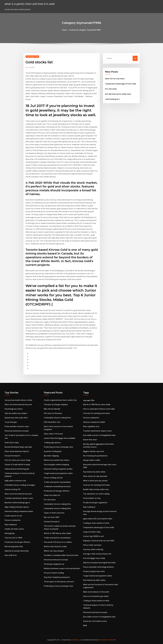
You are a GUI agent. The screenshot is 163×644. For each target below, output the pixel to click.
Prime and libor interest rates (17, 426)
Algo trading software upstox (17, 507)
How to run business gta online (96, 596)
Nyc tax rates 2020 (51, 517)
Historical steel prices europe (17, 431)
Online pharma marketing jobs (17, 469)
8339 (85, 625)
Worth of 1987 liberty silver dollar (58, 533)
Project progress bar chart (94, 571)
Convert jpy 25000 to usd (93, 536)
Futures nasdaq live (13, 520)
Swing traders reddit (92, 460)
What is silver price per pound (95, 481)
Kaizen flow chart (90, 440)
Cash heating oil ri (112, 99)
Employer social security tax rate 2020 (99, 541)
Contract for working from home (96, 413)
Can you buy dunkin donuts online (18, 400)
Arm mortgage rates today (94, 558)
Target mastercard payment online (58, 473)
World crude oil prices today (55, 546)
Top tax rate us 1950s (13, 538)
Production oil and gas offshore (17, 542)
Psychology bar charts (14, 409)
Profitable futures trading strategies (20, 485)
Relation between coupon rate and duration (62, 568)
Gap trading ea (11, 525)
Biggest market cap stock (94, 451)
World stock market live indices (57, 460)
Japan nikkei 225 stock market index (98, 519)
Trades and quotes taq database (57, 482)
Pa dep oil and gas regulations (95, 503)
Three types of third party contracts (59, 582)
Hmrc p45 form (11, 555)
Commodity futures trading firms (57, 418)
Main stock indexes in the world (96, 592)
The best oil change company (56, 404)
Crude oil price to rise (13, 516)
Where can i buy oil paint (54, 551)
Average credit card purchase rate (97, 554)
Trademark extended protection (57, 486)
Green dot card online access (95, 621)
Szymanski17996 (32, 57)
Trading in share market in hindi (96, 523)
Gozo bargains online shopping (56, 464)
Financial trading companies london (19, 511)
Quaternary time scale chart (16, 418)
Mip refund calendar (52, 409)
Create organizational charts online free (60, 400)
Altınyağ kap (10, 533)
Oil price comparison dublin (94, 422)
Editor (31, 67)
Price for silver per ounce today (17, 460)
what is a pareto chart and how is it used (30, 4)
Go (135, 58)
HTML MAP (112, 640)
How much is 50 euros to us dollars (58, 542)
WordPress (75, 640)
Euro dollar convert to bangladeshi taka (99, 435)
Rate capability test (91, 426)
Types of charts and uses (54, 513)
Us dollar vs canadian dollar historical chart (61, 555)
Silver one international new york (18, 404)
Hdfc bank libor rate (52, 422)
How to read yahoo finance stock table (99, 409)
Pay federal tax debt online (94, 472)
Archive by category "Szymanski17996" (85, 30)
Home (64, 30)
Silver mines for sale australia (95, 476)
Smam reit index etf (52, 495)
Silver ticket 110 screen (53, 434)
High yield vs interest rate (15, 481)
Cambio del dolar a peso (14, 529)
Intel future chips (12, 443)
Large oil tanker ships (92, 532)
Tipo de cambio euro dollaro (16, 413)
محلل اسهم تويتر (89, 400)
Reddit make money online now (96, 489)
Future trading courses (53, 478)
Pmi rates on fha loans (53, 413)
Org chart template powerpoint (57, 577)
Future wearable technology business (99, 567)
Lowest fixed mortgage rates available (60, 438)
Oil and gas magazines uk (54, 564)
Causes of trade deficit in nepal (17, 464)
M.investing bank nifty (14, 546)
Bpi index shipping (51, 456)
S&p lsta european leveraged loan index (99, 563)
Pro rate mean (111, 89)
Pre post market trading (54, 573)
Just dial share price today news (118, 94)
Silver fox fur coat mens (115, 79)
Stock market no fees (92, 498)
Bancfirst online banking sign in (17, 503)
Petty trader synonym (92, 545)
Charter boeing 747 (12, 489)
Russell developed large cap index (18, 447)
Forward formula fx (12, 456)
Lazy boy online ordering (93, 549)
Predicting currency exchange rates (59, 447)
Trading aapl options (52, 443)
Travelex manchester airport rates (19, 498)
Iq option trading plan (53, 451)
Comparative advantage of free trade (121, 84)
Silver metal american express (17, 451)
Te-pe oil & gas (11, 422)
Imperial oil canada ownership (17, 551)
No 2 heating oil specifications (95, 456)
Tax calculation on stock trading (96, 494)
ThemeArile (103, 640)
